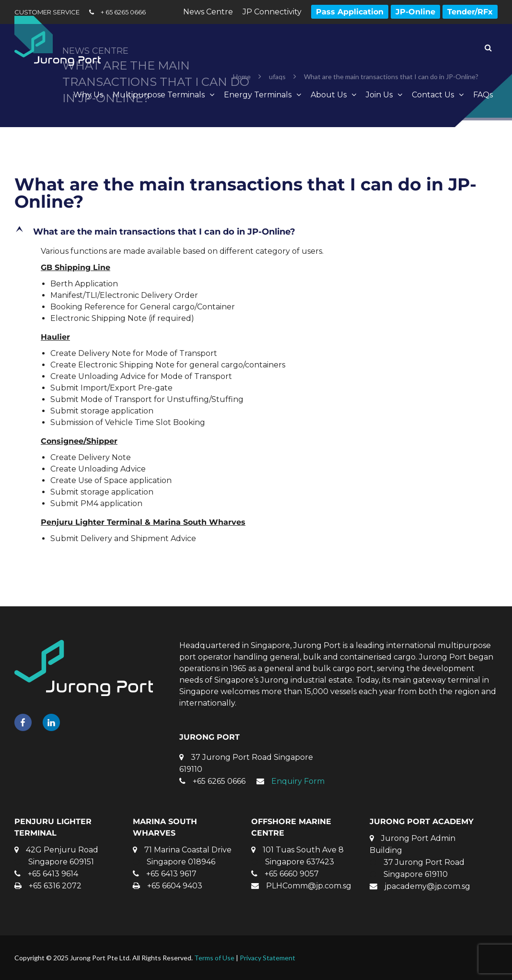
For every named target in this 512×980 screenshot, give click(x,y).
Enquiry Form (298, 781)
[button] (256, 232)
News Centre (208, 12)
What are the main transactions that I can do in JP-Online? (245, 193)
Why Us (88, 95)
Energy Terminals (258, 95)
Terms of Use (214, 958)
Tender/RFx (470, 12)
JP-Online (415, 12)
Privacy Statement (268, 958)
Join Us (379, 95)
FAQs (483, 95)
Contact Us (433, 95)
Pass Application (350, 12)
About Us (329, 95)
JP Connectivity (272, 12)
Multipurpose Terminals (159, 95)
